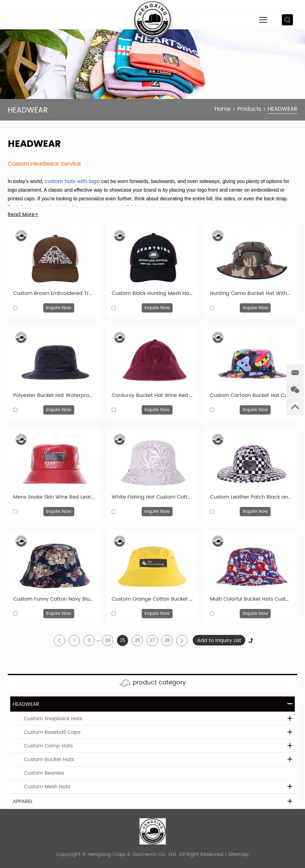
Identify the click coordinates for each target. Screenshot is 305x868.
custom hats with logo (72, 181)
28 (167, 640)
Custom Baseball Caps (52, 732)
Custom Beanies (44, 773)
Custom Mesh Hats (47, 787)
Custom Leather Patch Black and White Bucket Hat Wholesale (251, 497)
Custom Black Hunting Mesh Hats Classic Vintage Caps (152, 293)
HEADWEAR (282, 109)
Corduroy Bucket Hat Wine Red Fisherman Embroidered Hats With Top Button (152, 395)
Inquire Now (59, 308)
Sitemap (238, 854)
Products (249, 109)
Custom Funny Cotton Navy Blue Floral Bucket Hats (54, 599)
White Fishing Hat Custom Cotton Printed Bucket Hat (152, 497)
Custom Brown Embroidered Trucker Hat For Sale (54, 293)
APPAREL (23, 802)
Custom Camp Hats (48, 746)
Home (223, 109)
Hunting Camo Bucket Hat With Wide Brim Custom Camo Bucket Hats (251, 293)
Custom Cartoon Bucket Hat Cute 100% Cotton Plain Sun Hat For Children (251, 395)
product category (159, 683)
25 (123, 640)
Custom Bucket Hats (49, 759)
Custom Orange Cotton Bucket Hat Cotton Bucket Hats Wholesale (152, 599)
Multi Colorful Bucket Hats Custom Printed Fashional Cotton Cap (251, 599)
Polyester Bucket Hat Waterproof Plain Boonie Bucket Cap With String (54, 395)
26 (137, 640)
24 (108, 640)
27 (152, 640)
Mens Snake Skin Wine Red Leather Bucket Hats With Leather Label (54, 497)
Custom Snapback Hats (53, 719)
